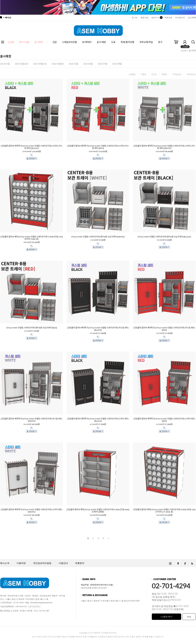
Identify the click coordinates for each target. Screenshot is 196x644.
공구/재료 (101, 42)
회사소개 (5, 563)
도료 (113, 42)
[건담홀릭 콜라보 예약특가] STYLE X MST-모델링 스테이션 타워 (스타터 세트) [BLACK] (98, 420)
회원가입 (144, 18)
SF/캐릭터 (87, 42)
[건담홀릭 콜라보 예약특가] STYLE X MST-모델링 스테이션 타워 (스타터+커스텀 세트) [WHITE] (164, 147)
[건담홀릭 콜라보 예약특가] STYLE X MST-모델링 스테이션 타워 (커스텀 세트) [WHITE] (32, 420)
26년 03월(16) (40, 64)
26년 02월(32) (21, 64)
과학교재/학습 (146, 42)
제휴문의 (80, 563)
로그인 (135, 18)
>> (108, 538)
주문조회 (168, 18)
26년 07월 (102, 64)
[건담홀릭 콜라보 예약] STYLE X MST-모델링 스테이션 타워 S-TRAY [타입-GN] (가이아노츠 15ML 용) (164, 511)
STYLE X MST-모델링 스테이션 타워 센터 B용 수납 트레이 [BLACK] (164, 237)
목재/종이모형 (127, 42)
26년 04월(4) (58, 64)
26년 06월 (88, 64)
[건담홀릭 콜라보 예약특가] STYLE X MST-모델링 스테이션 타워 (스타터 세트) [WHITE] (32, 511)
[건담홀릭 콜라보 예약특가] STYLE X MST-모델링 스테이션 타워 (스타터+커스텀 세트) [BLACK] (32, 147)
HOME (184, 51)
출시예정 (192, 51)
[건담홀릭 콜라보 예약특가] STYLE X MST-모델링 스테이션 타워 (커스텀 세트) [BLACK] (98, 329)
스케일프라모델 (69, 42)
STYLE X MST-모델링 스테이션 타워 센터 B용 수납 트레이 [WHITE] (98, 237)
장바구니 (156, 18)
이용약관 (21, 563)
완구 (160, 42)
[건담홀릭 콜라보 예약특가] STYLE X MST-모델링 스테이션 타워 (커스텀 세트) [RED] (164, 329)
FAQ (189, 617)
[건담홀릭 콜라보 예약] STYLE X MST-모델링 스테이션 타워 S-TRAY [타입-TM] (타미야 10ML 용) (32, 238)
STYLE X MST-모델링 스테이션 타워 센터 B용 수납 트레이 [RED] (32, 328)
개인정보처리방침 (42, 563)
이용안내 (63, 563)
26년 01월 (5, 64)
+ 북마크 (7, 18)
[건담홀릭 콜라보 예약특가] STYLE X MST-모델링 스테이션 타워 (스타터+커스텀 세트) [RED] (98, 147)
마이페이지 (180, 18)
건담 (55, 42)
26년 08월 (117, 64)
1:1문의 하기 (166, 617)
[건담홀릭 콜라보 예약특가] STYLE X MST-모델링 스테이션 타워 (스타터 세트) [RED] (164, 420)
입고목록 (192, 18)
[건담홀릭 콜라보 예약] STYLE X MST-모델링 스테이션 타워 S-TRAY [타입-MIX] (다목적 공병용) (98, 511)
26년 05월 (73, 64)
